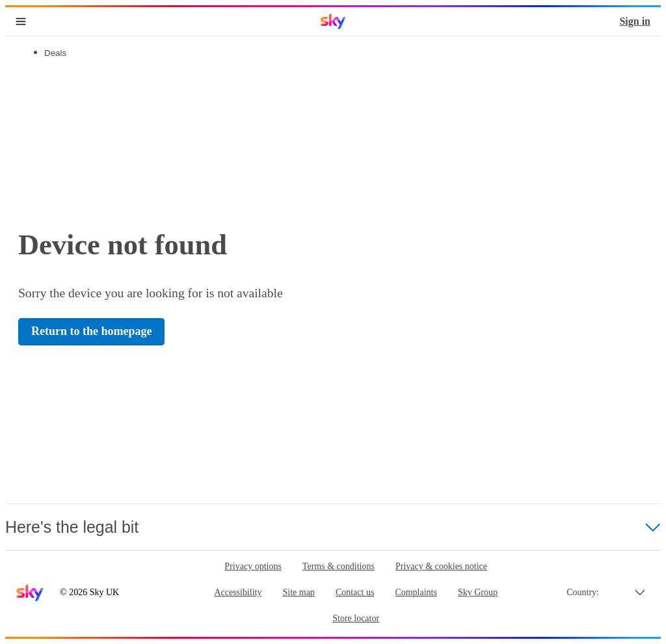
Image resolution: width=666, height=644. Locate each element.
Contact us (355, 592)
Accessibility (238, 592)
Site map (298, 592)
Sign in (635, 21)
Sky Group (478, 592)
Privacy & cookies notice (441, 566)
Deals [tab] (55, 53)
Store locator (356, 618)
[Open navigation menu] (21, 21)
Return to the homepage (91, 331)
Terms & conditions (339, 566)
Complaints (416, 592)
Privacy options (253, 566)
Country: (583, 592)
